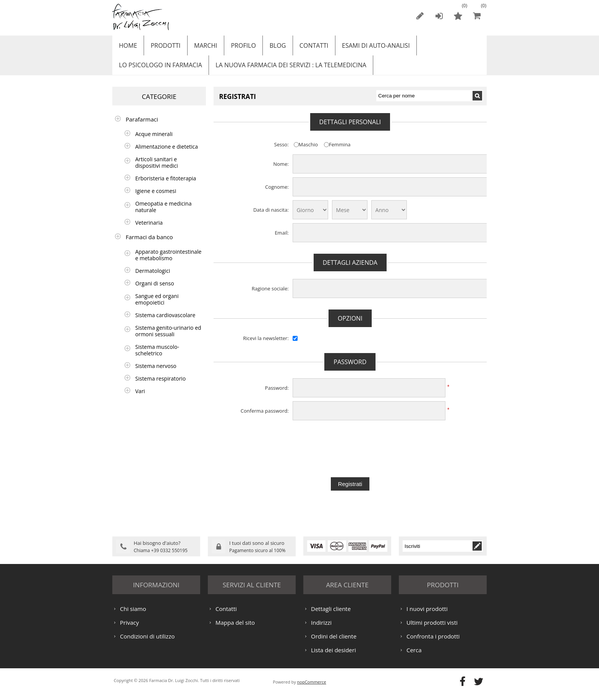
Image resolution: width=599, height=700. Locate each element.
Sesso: (282, 151)
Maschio (308, 151)
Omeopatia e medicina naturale (163, 213)
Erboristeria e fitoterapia (166, 185)
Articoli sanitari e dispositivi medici (157, 169)
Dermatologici (153, 277)
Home (127, 47)
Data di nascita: (271, 216)
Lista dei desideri (333, 656)
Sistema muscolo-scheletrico (157, 356)
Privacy (129, 628)
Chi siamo (133, 614)
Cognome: (277, 193)
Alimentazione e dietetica (167, 153)
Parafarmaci (142, 126)
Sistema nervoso (156, 372)
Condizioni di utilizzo (147, 642)
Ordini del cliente (334, 642)
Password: (277, 394)
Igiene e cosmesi (156, 197)
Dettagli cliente (331, 614)
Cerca (414, 656)
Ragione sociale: (270, 295)
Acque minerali (154, 140)
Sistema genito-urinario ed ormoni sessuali (168, 337)
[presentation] (350, 446)
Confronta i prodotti (433, 642)
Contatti (304, 47)
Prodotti (163, 47)
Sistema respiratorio (160, 385)
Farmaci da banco (149, 243)
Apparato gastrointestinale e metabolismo (168, 261)
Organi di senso (155, 290)
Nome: (281, 170)
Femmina (340, 151)
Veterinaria (149, 229)
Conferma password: (265, 417)
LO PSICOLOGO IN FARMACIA (159, 70)
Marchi (202, 47)
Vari (140, 398)
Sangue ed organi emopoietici (157, 306)
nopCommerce (312, 688)
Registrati (420, 16)
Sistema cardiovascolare (165, 322)
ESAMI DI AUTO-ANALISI (364, 47)
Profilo (237, 47)
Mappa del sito (235, 628)
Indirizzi (321, 628)
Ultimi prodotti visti (432, 628)
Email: (282, 239)
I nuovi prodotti (427, 614)
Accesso (439, 16)
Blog (270, 47)
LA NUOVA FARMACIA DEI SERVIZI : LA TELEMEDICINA (288, 70)
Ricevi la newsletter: (266, 345)
